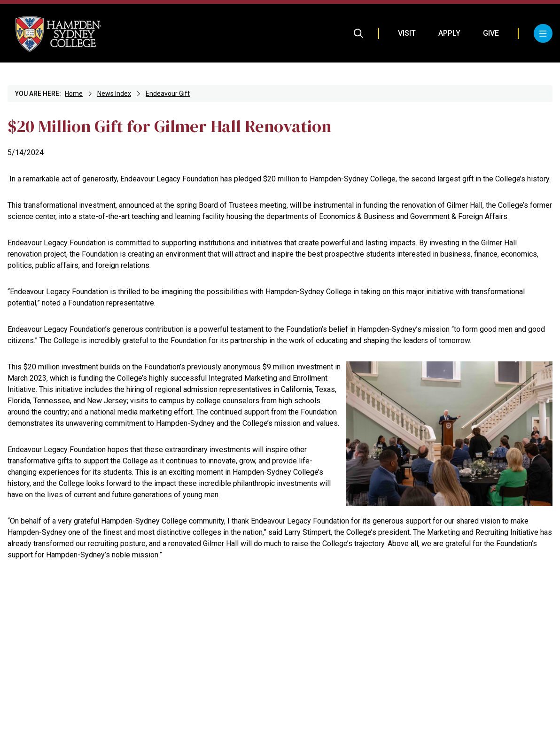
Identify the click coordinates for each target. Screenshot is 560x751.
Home (74, 94)
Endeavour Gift (168, 94)
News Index (114, 94)
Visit (407, 33)
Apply (449, 33)
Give (491, 33)
